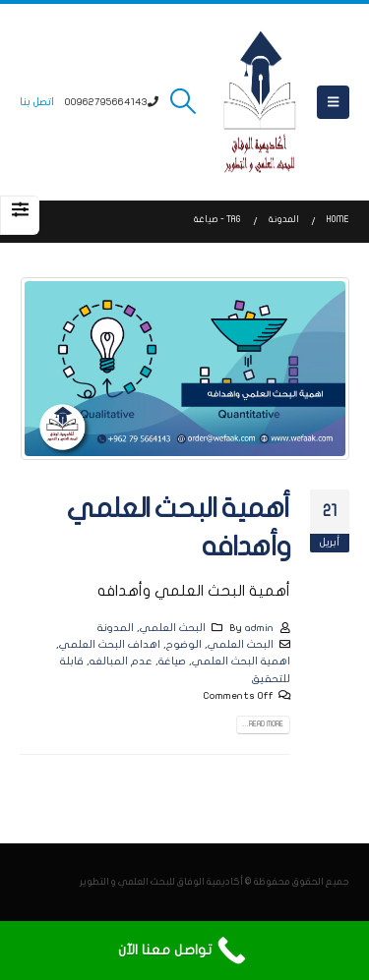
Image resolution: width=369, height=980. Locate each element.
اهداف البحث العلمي (110, 644)
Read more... (263, 724)
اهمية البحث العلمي (241, 661)
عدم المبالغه (121, 661)
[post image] (184, 368)
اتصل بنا (37, 102)
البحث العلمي (173, 628)
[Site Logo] (260, 102)
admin (259, 628)
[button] (333, 102)
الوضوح (184, 644)
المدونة (116, 628)
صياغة (172, 661)
